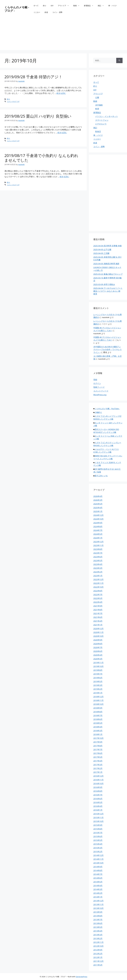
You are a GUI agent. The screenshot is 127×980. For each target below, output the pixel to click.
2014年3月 (98, 889)
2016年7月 (98, 795)
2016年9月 (98, 787)
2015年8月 (98, 829)
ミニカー (37, 12)
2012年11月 (98, 942)
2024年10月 (98, 519)
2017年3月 (98, 765)
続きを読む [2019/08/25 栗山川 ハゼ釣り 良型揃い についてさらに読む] (62, 133)
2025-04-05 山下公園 (102, 250)
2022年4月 (98, 602)
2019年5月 (98, 681)
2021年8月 (98, 610)
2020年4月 (98, 655)
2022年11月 (98, 583)
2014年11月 (98, 859)
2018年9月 (98, 708)
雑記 (102, 6)
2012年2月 (98, 954)
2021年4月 (98, 621)
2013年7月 (98, 920)
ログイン (97, 383)
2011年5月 (98, 965)
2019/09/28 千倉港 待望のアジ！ (33, 77)
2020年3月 (98, 659)
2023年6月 (98, 557)
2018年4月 (98, 727)
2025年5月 (98, 504)
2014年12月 (98, 855)
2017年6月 (98, 753)
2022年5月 (98, 598)
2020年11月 (98, 632)
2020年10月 (98, 636)
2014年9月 (98, 867)
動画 (78, 6)
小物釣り (98, 412)
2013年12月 (98, 901)
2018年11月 (98, 700)
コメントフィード (101, 391)
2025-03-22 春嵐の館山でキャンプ (108, 274)
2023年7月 (98, 553)
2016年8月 (98, 791)
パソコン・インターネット (107, 116)
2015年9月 (98, 825)
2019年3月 (98, 685)
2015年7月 (98, 833)
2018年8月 (98, 712)
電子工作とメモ (101, 476)
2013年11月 (98, 904)
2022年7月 (98, 595)
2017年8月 (98, 746)
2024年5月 (98, 534)
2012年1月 (98, 957)
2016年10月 (98, 784)
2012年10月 (98, 946)
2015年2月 (98, 852)
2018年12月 (98, 697)
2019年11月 (98, 663)
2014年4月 (98, 886)
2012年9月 (98, 950)
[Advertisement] (63, 34)
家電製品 (90, 6)
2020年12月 (98, 629)
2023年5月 (98, 561)
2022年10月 (98, 587)
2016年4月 (98, 806)
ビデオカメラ (101, 124)
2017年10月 (98, 738)
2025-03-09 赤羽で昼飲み (104, 284)
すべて (36, 6)
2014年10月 (98, 863)
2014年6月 (98, 878)
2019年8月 (98, 670)
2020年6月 (98, 651)
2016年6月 (98, 799)
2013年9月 (98, 912)
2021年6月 (98, 617)
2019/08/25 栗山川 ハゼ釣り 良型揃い (38, 116)
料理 (97, 109)
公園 (97, 97)
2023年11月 (98, 545)
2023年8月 (98, 549)
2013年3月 (98, 935)
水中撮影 (99, 105)
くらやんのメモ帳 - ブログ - (17, 9)
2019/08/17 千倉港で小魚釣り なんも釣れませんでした (41, 158)
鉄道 (46, 12)
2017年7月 (98, 750)
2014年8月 (98, 870)
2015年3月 (98, 848)
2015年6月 (98, 836)
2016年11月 (98, 780)
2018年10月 (98, 704)
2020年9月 (98, 640)
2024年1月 (98, 538)
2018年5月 (98, 723)
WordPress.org (100, 395)
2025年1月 (98, 511)
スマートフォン (102, 120)
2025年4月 (98, 508)
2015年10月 (98, 821)
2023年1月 (98, 576)
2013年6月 (98, 923)
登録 (95, 380)
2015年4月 (98, 844)
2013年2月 (98, 938)
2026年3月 (98, 500)
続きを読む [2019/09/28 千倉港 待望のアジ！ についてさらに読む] (61, 93)
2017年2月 (98, 768)
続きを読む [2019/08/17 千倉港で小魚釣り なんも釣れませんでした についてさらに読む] (64, 177)
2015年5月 (98, 840)
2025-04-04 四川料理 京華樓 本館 (108, 246)
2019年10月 (98, 666)
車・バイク (113, 6)
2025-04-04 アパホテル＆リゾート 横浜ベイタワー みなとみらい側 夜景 (108, 291)
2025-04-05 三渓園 (101, 253)
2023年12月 (98, 542)
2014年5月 (98, 882)
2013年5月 (98, 927)
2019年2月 (98, 689)
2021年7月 (98, 613)
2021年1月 (98, 625)
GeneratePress (82, 977)
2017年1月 (98, 772)
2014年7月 (98, 874)
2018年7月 (98, 715)
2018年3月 (98, 731)
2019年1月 (98, 693)
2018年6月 (98, 719)
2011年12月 (98, 961)
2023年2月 (98, 572)
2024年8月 (98, 527)
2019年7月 (98, 674)
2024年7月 (98, 530)
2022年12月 (98, 579)
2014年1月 (98, 897)
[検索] (119, 60)
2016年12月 (98, 776)
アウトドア (64, 6)
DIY (52, 6)
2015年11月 (98, 818)
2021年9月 (98, 606)
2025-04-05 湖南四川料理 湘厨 (106, 264)
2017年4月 (98, 761)
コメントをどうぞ (13, 101)
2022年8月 (98, 591)
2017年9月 (98, 742)
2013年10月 (98, 908)
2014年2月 (98, 893)
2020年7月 (98, 647)
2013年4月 (98, 931)
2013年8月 (98, 916)
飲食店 (98, 131)
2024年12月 (98, 515)
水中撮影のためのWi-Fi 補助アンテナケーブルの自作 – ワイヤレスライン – (108, 349)
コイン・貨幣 (57, 12)
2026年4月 (98, 496)
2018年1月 (98, 734)
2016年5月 (98, 802)
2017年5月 (98, 757)
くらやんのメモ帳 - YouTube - (107, 409)
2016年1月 (98, 810)
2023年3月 (98, 568)
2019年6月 (98, 678)
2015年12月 (98, 814)
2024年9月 (98, 523)
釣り (45, 6)
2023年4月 (98, 564)
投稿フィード (99, 387)
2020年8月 (98, 644)
